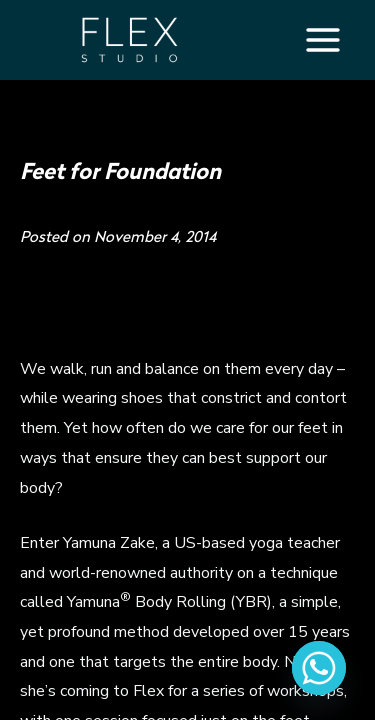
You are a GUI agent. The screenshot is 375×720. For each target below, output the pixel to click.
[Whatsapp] (319, 668)
